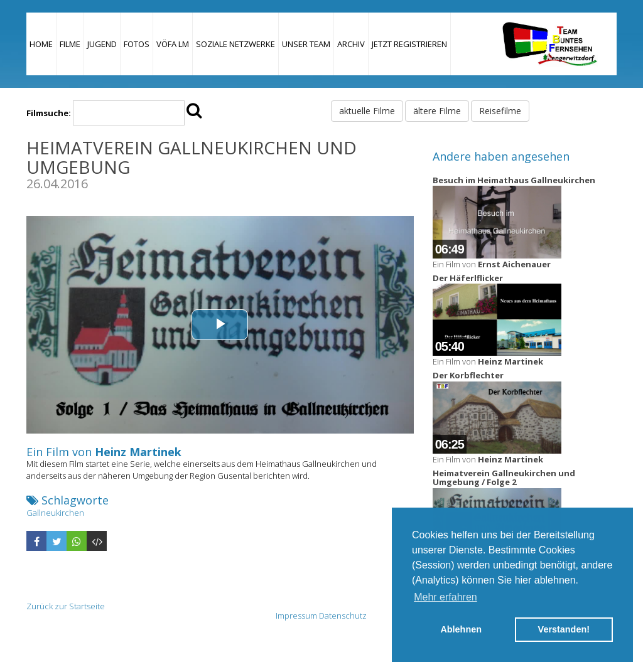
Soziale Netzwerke (235, 44)
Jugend (102, 44)
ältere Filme (437, 111)
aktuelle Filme (367, 111)
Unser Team (306, 44)
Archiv (351, 44)
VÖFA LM (173, 44)
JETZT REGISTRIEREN (409, 44)
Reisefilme (500, 111)
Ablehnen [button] (461, 629)
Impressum (296, 616)
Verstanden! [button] (564, 629)
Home (41, 44)
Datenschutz (343, 616)
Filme (70, 44)
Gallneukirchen (55, 513)
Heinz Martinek (138, 452)
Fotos (137, 44)
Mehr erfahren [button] (446, 597)
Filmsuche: (49, 113)
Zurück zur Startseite (66, 606)
